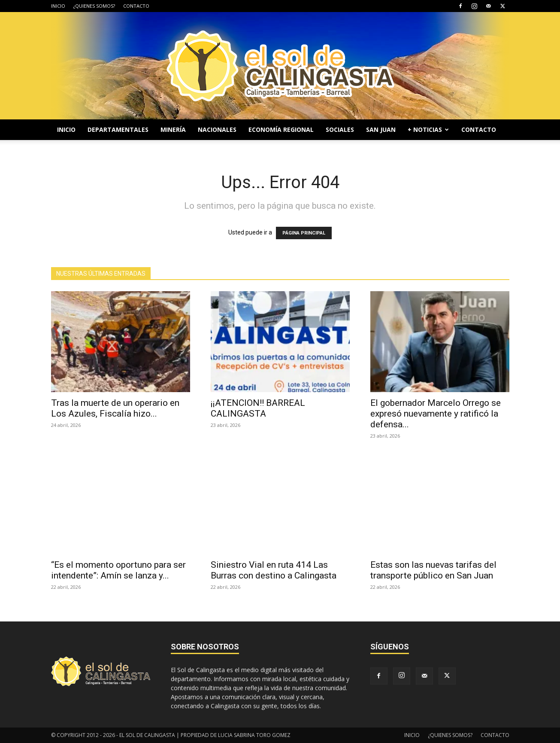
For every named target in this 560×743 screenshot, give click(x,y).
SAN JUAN (381, 129)
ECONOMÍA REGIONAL (281, 129)
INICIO (58, 6)
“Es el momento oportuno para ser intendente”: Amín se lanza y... (118, 570)
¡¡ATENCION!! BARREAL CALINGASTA (258, 408)
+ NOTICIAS (428, 129)
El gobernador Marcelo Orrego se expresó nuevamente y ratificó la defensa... (436, 414)
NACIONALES (217, 129)
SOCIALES (340, 129)
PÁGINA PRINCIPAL (304, 233)
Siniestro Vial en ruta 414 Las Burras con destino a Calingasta (274, 570)
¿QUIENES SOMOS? (94, 6)
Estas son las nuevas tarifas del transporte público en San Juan (433, 570)
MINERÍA (173, 129)
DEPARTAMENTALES (118, 129)
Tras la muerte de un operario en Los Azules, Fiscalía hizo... (115, 408)
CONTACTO (136, 6)
